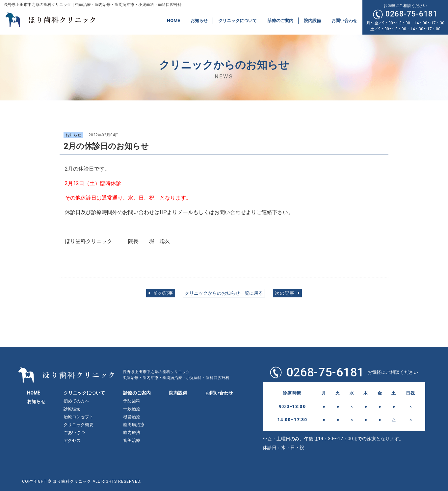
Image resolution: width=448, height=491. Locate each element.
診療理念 (72, 409)
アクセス (72, 440)
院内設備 (312, 21)
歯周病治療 (134, 425)
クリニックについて (237, 21)
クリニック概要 (79, 425)
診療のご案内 (280, 21)
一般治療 (132, 409)
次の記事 (287, 293)
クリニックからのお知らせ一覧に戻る (224, 293)
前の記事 (161, 293)
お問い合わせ (344, 21)
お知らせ (199, 21)
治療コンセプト (79, 417)
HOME (173, 21)
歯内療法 (132, 433)
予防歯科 (132, 401)
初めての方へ (76, 401)
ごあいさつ (74, 433)
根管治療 (132, 417)
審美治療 (132, 440)
